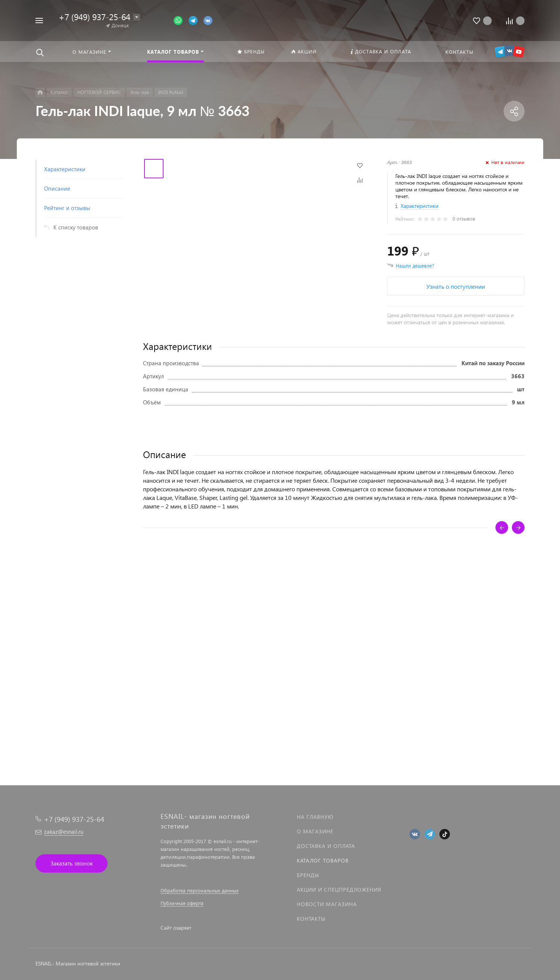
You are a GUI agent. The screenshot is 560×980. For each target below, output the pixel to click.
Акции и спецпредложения (339, 890)
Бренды (308, 875)
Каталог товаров (323, 860)
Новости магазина (327, 904)
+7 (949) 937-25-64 (94, 17)
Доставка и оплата (326, 846)
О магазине (315, 831)
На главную (315, 817)
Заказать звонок (71, 863)
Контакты (311, 919)
